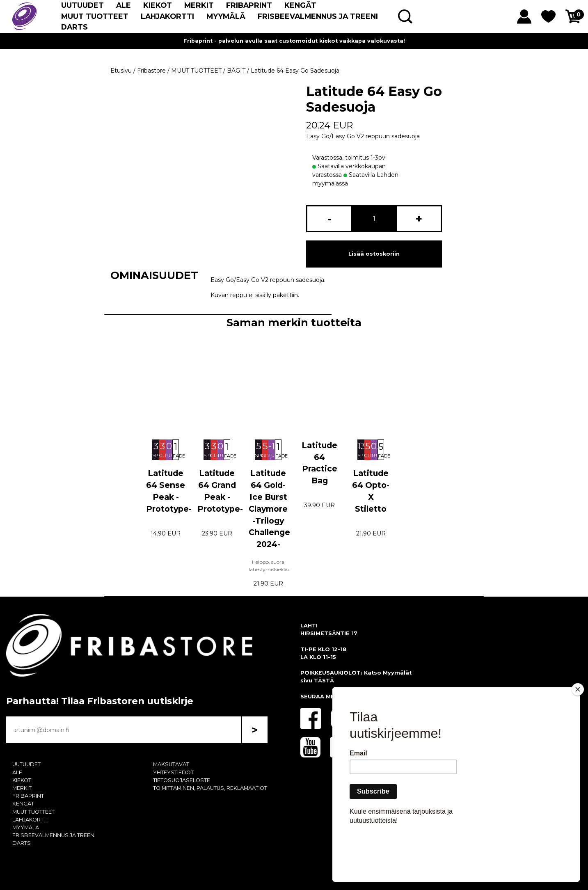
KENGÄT (300, 5)
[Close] (578, 737)
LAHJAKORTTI (167, 16)
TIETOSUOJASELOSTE (182, 780)
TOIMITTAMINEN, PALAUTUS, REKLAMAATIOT (210, 788)
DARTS (74, 27)
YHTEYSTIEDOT (173, 772)
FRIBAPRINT (249, 5)
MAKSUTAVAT (171, 764)
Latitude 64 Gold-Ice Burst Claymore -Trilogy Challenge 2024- (269, 509)
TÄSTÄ (324, 681)
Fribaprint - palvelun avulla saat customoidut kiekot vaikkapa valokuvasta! (294, 41)
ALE (124, 5)
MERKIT (199, 5)
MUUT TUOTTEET (95, 16)
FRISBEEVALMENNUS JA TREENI (318, 16)
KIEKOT (158, 5)
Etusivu (121, 71)
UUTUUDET (82, 5)
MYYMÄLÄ (226, 16)
